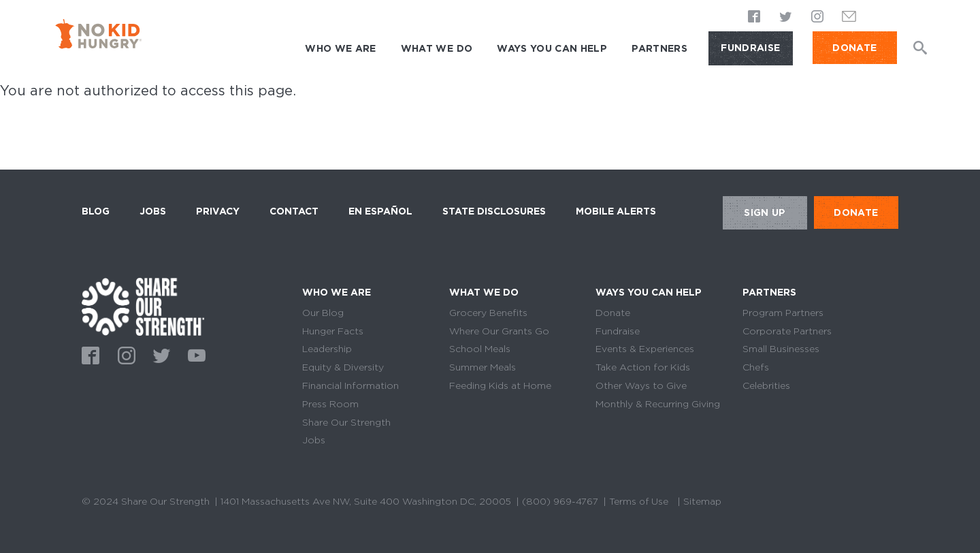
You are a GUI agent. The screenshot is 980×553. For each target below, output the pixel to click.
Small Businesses (781, 349)
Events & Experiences (645, 349)
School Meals (480, 349)
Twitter (786, 18)
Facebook (755, 18)
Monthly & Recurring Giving (658, 404)
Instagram (817, 18)
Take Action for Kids (643, 367)
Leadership (327, 349)
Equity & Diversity (343, 367)
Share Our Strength (346, 422)
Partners (659, 48)
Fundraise (750, 48)
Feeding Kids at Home (500, 385)
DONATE (854, 48)
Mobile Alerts (616, 209)
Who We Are (341, 48)
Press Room (330, 404)
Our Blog (323, 313)
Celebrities (766, 385)
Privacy (218, 211)
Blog (96, 211)
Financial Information (350, 385)
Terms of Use (639, 501)
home (143, 307)
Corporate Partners (787, 331)
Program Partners (783, 313)
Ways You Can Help (552, 48)
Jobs (153, 211)
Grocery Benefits (488, 313)
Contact (294, 211)
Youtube (195, 354)
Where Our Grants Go (499, 331)
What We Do (437, 48)
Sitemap (704, 501)
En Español (380, 211)
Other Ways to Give (641, 385)
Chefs (756, 367)
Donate (613, 313)
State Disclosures (494, 211)
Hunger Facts (333, 331)
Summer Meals (483, 367)
